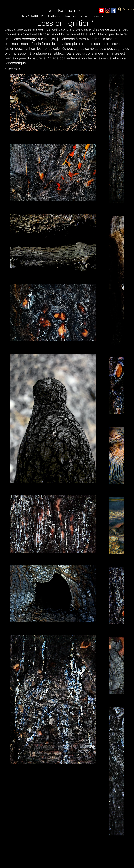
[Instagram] (108, 10)
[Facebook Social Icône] (114, 10)
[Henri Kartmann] (63, 10)
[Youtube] (101, 10)
